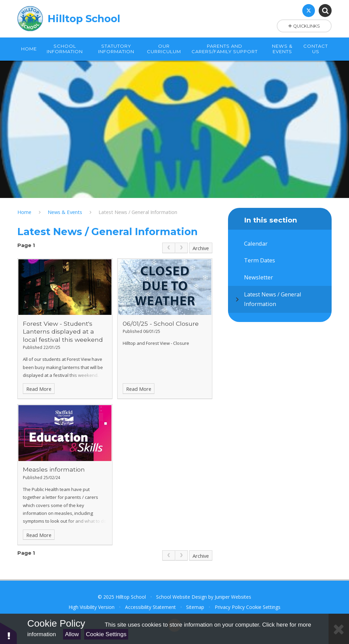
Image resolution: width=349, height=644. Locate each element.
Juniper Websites (233, 597)
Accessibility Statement (150, 607)
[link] (169, 248)
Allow (72, 634)
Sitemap (195, 607)
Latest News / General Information (138, 212)
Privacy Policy (230, 607)
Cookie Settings (106, 634)
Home (24, 212)
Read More (39, 389)
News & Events (65, 212)
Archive (201, 248)
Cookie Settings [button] (263, 607)
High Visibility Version (92, 607)
